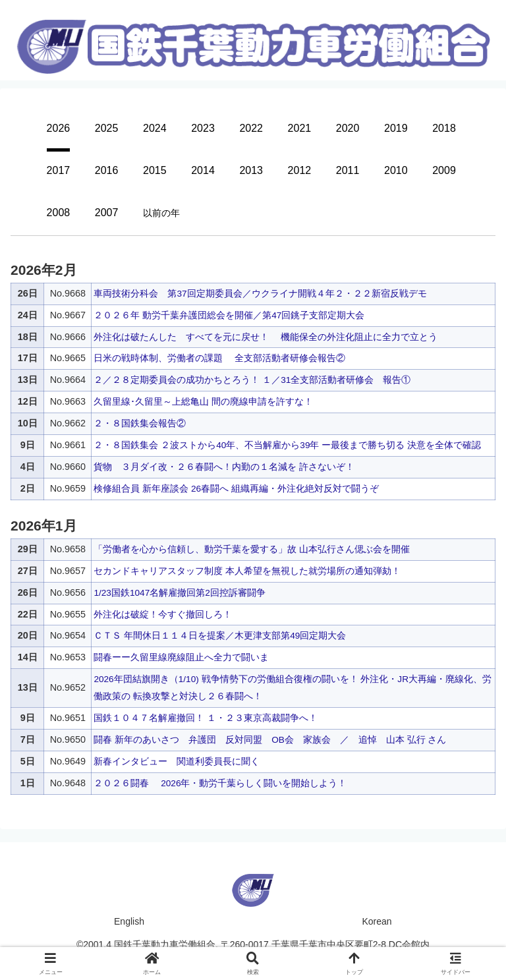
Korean (377, 921)
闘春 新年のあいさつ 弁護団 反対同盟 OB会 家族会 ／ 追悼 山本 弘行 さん (270, 739)
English (129, 921)
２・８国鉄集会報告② (140, 423)
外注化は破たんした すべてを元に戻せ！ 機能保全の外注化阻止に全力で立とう (266, 337)
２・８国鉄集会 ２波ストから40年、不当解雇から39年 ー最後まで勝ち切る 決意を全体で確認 (288, 445)
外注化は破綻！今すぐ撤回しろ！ (163, 614)
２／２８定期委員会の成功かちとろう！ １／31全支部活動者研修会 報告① (252, 380)
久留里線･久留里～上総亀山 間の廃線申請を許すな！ (203, 401)
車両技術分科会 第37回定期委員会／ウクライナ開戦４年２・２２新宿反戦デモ (260, 293)
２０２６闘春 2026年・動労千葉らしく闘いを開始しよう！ (221, 783)
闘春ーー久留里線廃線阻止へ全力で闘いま (181, 657)
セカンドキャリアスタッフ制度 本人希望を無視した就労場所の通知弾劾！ (247, 571)
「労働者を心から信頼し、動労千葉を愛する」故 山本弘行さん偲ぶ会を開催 (252, 549)
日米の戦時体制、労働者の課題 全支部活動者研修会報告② (219, 358)
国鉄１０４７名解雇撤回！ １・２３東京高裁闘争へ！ (206, 718)
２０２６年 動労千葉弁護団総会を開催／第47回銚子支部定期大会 (229, 315)
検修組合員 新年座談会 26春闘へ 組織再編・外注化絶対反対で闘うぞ (237, 488)
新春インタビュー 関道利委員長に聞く (177, 761)
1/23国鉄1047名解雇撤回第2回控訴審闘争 (181, 592)
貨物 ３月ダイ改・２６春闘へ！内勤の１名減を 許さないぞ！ (224, 467)
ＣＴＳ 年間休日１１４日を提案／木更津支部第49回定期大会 (220, 635)
